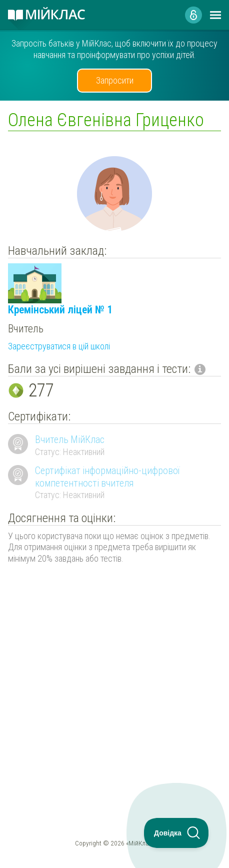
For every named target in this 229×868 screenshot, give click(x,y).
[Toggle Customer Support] (176, 833)
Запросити (115, 80)
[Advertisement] (114, 670)
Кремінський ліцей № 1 (60, 310)
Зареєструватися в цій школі (59, 346)
